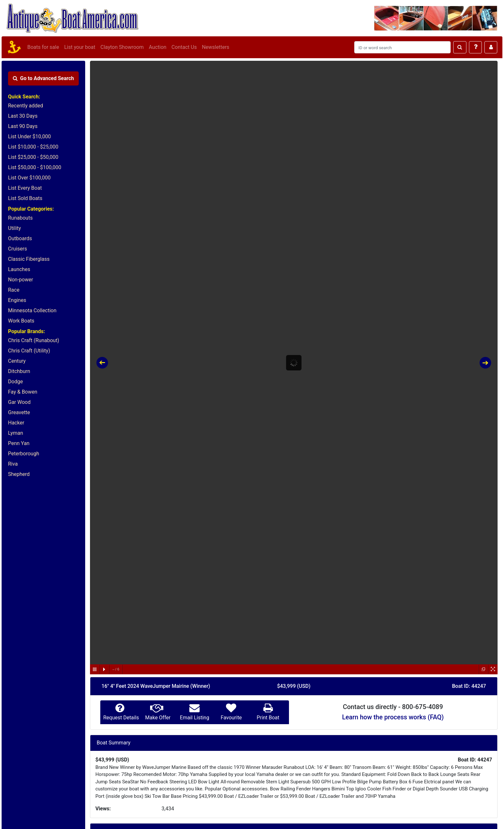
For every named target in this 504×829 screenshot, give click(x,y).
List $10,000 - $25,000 (33, 147)
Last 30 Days (23, 116)
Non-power (21, 280)
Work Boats (21, 321)
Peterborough (24, 454)
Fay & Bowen (23, 392)
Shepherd (19, 474)
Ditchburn (19, 371)
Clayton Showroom (122, 47)
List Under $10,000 (29, 137)
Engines (17, 300)
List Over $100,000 (29, 178)
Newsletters (216, 47)
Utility (14, 228)
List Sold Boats (25, 198)
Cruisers (18, 249)
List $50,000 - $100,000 (35, 167)
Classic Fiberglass (29, 259)
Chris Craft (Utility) (29, 351)
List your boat (80, 47)
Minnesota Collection (32, 310)
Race (14, 290)
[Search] (402, 47)
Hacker (16, 423)
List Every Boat (25, 188)
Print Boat (268, 718)
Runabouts (20, 218)
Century (17, 361)
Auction (158, 47)
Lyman (16, 433)
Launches (19, 269)
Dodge (15, 382)
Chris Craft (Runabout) (34, 340)
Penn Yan (19, 443)
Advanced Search (43, 78)
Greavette (19, 412)
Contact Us (184, 47)
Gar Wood (19, 402)
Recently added (26, 106)
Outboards (20, 238)
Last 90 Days (23, 126)
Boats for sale (43, 47)
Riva (13, 464)
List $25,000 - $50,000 (33, 157)
